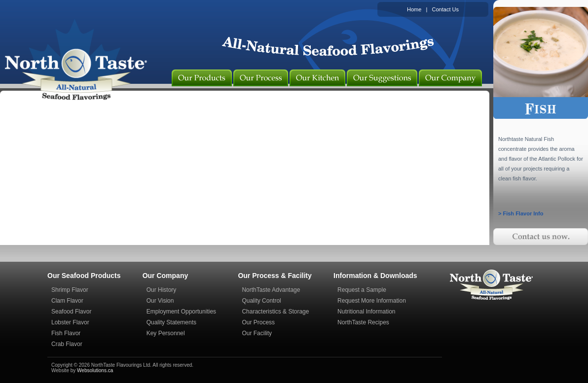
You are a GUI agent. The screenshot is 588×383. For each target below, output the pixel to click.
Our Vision (160, 301)
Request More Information (372, 301)
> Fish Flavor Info (521, 213)
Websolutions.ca (95, 370)
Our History (162, 290)
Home (414, 9)
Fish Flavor (66, 333)
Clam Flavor (67, 301)
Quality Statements (171, 322)
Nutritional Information (366, 312)
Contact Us (445, 9)
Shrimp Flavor (70, 290)
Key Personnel (166, 333)
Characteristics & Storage (275, 312)
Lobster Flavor (70, 322)
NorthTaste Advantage (271, 290)
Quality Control (261, 301)
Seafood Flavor (71, 312)
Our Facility (257, 333)
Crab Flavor (67, 344)
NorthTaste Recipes (363, 322)
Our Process (258, 322)
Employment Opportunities (181, 312)
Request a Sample (362, 290)
